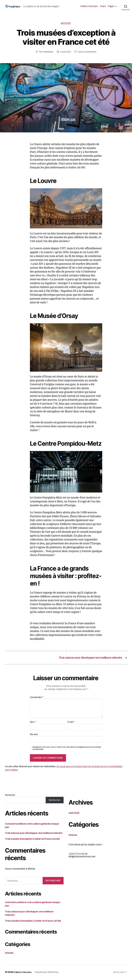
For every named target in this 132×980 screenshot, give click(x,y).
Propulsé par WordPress (48, 973)
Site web (34, 735)
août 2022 (74, 814)
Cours (103, 6)
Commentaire (37, 698)
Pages (111, 6)
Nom (33, 723)
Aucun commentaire (88, 52)
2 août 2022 (66, 52)
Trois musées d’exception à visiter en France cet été (32, 840)
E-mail (71, 723)
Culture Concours (89, 6)
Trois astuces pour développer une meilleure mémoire (34, 834)
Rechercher (10, 796)
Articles (66, 24)
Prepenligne (47, 52)
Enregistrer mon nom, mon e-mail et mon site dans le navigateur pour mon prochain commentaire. (67, 749)
